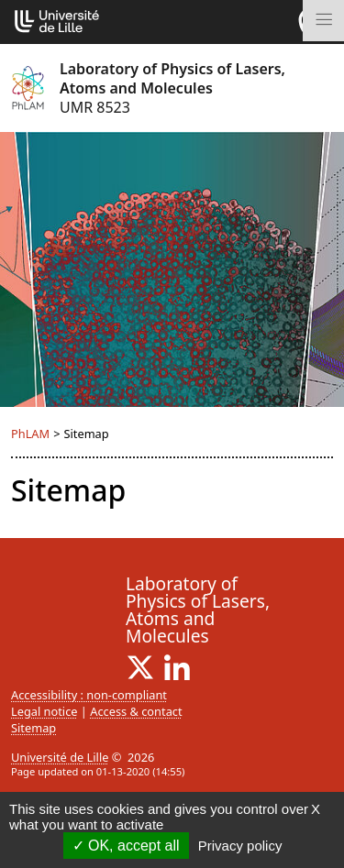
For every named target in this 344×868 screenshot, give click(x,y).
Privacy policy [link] (240, 846)
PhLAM (30, 434)
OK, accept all (126, 846)
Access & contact (136, 711)
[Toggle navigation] (323, 21)
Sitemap (33, 728)
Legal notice (44, 711)
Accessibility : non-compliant (89, 695)
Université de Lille (60, 757)
